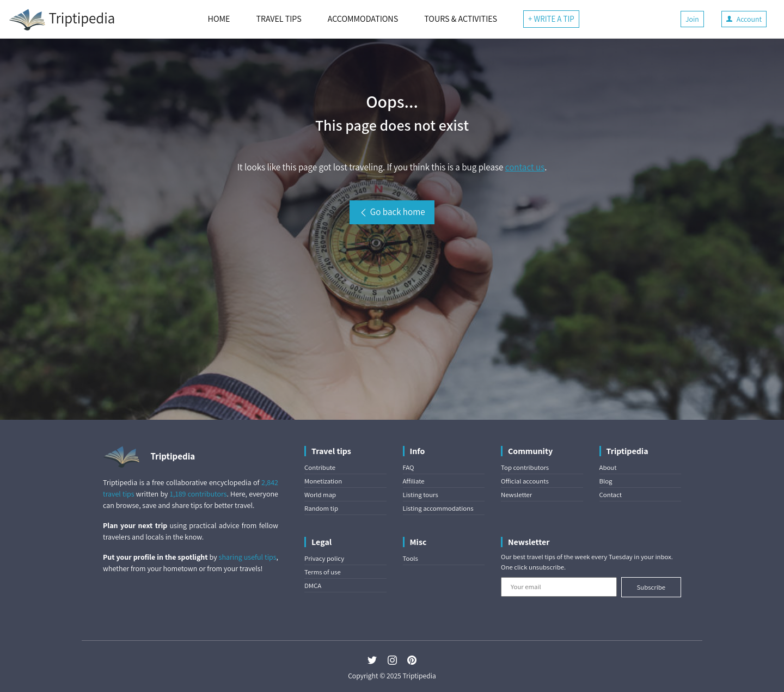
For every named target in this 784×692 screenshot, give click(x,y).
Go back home (392, 212)
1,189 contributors (198, 494)
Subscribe (651, 587)
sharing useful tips (248, 557)
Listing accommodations (438, 508)
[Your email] (559, 587)
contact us (525, 167)
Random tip (321, 508)
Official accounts (525, 481)
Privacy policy (324, 558)
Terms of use (323, 572)
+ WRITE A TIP (551, 19)
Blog (606, 481)
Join (692, 19)
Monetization (323, 481)
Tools (411, 558)
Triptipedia (62, 20)
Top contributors (525, 467)
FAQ (409, 467)
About (608, 467)
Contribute (320, 467)
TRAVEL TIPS (278, 19)
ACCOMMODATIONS (363, 19)
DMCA (313, 586)
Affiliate (414, 481)
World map (320, 495)
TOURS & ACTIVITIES (461, 19)
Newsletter (516, 495)
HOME (219, 19)
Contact (611, 495)
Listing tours (421, 495)
